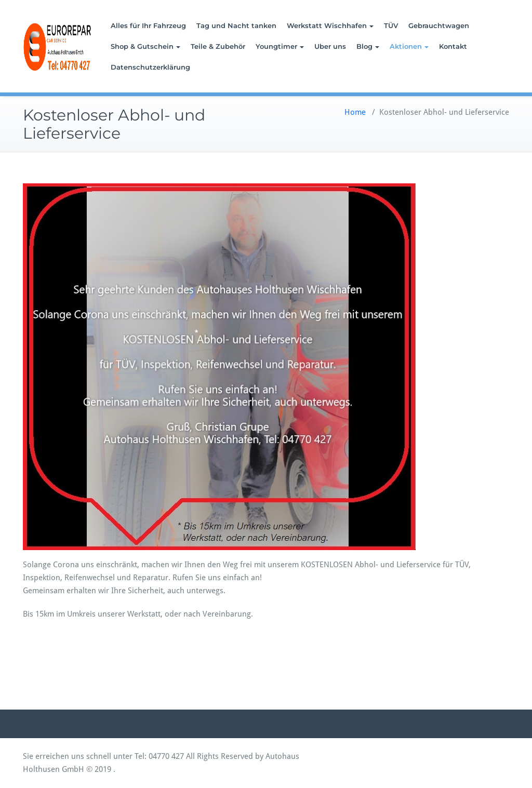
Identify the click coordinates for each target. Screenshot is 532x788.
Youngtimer (280, 46)
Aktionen (409, 46)
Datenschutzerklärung (150, 67)
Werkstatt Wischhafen (330, 25)
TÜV (391, 25)
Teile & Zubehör (218, 46)
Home (355, 112)
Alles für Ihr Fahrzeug (148, 25)
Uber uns (330, 46)
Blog (368, 46)
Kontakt (453, 46)
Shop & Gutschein (145, 46)
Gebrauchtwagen (439, 25)
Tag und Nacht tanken (236, 25)
